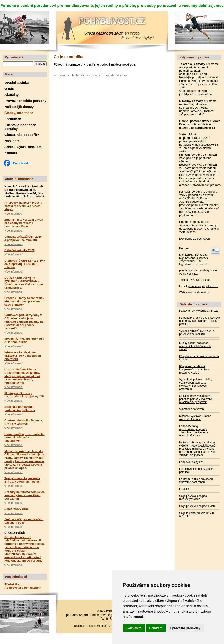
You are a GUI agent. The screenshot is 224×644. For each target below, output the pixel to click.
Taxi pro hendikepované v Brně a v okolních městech (23, 480)
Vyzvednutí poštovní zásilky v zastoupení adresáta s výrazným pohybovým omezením (196, 384)
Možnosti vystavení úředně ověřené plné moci (195, 418)
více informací (14, 214)
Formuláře (13, 119)
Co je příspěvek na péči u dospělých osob (193, 498)
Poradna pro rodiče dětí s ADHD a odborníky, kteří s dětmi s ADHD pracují (199, 321)
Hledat (40, 64)
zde (132, 64)
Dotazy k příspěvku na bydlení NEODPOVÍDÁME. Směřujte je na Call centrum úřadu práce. (24, 283)
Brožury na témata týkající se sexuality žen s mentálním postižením (25, 495)
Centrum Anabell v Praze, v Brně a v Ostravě (23, 422)
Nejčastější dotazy (19, 107)
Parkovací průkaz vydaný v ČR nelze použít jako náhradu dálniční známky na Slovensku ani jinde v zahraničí (24, 322)
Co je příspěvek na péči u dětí (197, 506)
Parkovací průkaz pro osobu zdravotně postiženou (196, 481)
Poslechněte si (16, 577)
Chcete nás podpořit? (22, 135)
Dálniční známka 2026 (19, 250)
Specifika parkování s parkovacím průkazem (20, 408)
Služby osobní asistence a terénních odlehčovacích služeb (195, 346)
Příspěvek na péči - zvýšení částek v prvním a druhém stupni (23, 206)
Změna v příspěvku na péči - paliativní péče (24, 521)
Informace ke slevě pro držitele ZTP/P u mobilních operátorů (23, 356)
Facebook (21, 163)
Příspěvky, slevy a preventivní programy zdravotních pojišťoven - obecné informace (194, 431)
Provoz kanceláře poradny (25, 101)
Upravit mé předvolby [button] (185, 628)
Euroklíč (184, 489)
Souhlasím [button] (134, 628)
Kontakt (11, 153)
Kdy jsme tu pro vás (195, 57)
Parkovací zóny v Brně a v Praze (199, 311)
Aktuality (12, 95)
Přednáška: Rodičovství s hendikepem (23, 586)
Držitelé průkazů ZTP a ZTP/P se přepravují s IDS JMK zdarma (25, 264)
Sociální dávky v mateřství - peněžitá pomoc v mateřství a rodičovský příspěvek (196, 399)
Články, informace (19, 113)
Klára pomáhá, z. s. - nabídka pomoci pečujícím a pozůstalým (24, 437)
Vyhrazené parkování (192, 409)
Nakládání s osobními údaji (90, 626)
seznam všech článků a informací (77, 75)
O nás (9, 89)
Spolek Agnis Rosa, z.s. (23, 147)
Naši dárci (13, 141)
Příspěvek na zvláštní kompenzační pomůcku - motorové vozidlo (194, 369)
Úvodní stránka (17, 83)
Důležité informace (194, 304)
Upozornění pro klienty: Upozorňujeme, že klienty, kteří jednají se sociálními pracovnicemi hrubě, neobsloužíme (22, 376)
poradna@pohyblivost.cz (203, 286)
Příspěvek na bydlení (192, 462)
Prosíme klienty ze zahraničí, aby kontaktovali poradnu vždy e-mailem (24, 301)
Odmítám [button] (156, 628)
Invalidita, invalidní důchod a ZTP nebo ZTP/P (24, 340)
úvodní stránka (116, 75)
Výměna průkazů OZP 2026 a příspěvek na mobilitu (23, 238)
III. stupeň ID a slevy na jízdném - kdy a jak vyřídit (24, 395)
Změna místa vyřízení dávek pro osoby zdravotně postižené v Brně (24, 223)
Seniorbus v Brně (17, 509)
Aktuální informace (19, 179)
